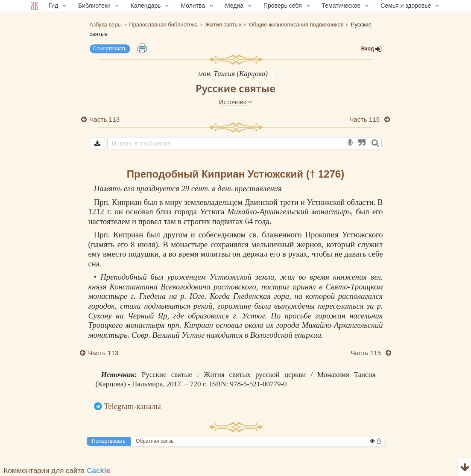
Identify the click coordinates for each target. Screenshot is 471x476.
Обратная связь (155, 441)
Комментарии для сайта (57, 471)
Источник (235, 102)
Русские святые (235, 88)
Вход (372, 49)
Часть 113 (105, 119)
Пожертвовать (110, 49)
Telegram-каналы (132, 406)
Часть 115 (365, 119)
